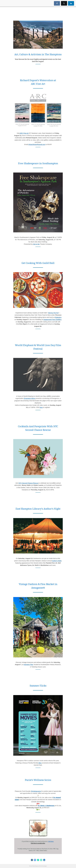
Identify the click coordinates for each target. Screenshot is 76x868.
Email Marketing (33, 866)
